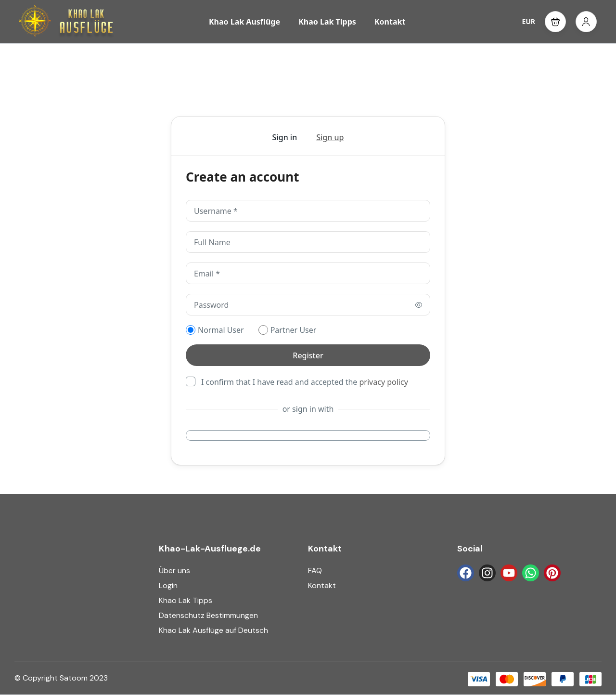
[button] (555, 22)
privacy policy (384, 382)
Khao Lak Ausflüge (244, 22)
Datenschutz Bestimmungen (208, 615)
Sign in (285, 137)
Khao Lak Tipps (327, 22)
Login (168, 585)
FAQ (315, 570)
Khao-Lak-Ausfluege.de (210, 549)
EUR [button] (528, 21)
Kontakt (390, 22)
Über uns (174, 570)
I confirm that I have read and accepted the (305, 381)
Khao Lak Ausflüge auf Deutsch (213, 630)
